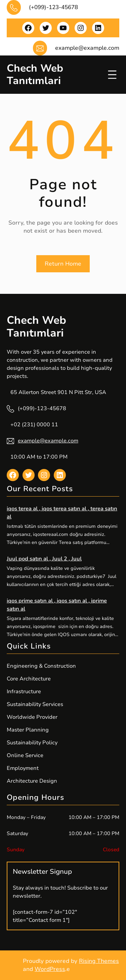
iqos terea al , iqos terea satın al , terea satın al (62, 513)
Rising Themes (99, 961)
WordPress (50, 969)
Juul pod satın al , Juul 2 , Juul (44, 559)
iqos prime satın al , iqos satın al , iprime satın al (57, 605)
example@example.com (48, 441)
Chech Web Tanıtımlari (35, 74)
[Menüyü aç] (112, 75)
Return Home (63, 264)
